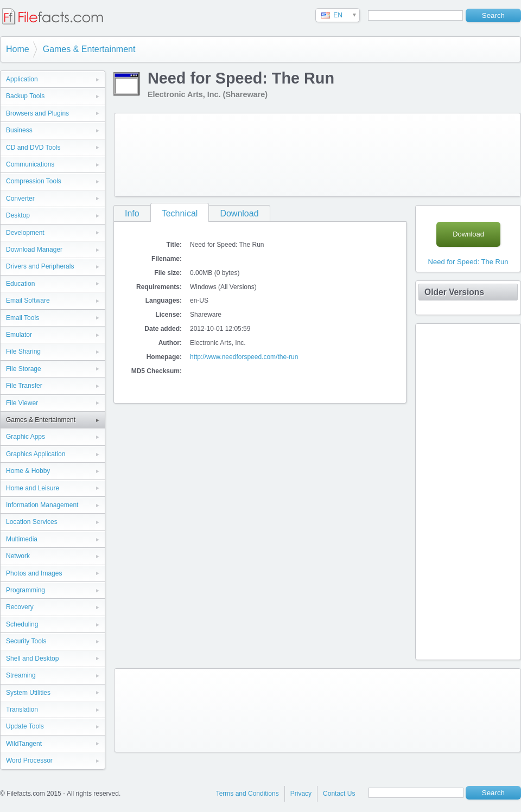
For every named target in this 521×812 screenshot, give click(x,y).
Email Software (28, 300)
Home (18, 49)
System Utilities (28, 693)
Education (20, 284)
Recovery (20, 607)
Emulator (19, 335)
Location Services (32, 522)
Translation (22, 709)
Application (22, 79)
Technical (180, 213)
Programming (26, 590)
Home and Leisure (33, 488)
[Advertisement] (162, 153)
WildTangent (24, 744)
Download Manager (34, 250)
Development (25, 233)
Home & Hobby (28, 471)
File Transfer (24, 386)
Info (132, 213)
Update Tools (25, 726)
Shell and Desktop (32, 658)
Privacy (301, 794)
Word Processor (29, 760)
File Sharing (23, 351)
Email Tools (23, 318)
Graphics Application (36, 454)
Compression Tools (34, 181)
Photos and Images (34, 573)
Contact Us (339, 794)
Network (18, 556)
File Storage (24, 369)
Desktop (18, 215)
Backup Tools (25, 96)
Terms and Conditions (247, 794)
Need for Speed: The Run (468, 262)
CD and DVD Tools (33, 148)
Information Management (42, 505)
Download (239, 213)
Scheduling (22, 624)
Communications (30, 164)
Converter (20, 199)
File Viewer (22, 403)
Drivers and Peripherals (40, 266)
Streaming (21, 675)
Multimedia (22, 539)
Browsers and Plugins (37, 113)
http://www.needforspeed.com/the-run (244, 357)
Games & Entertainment (89, 49)
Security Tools (26, 641)
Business (19, 130)
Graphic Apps (26, 437)
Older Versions (454, 292)
